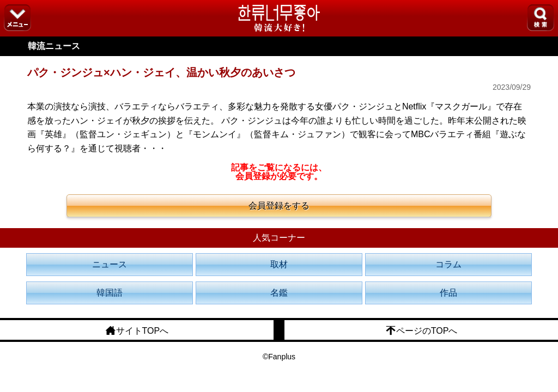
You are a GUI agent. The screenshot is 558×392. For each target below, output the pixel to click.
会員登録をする (279, 206)
